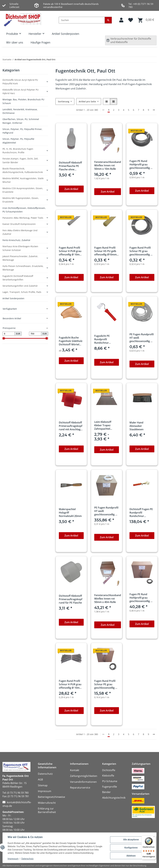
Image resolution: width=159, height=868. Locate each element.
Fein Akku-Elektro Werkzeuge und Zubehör (20, 232)
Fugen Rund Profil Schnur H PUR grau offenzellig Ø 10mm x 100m (70, 684)
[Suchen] (82, 20)
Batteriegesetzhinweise (51, 797)
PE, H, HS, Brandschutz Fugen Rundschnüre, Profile (18, 151)
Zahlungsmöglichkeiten (84, 776)
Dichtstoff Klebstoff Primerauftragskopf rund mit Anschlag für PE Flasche (71, 426)
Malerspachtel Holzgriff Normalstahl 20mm (70, 513)
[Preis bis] (35, 334)
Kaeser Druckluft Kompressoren (19, 224)
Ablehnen (131, 856)
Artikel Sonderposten (66, 34)
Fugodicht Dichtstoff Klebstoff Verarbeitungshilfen (18, 278)
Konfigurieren (131, 848)
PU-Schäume (110, 781)
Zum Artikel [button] (71, 189)
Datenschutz (27, 859)
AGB (40, 779)
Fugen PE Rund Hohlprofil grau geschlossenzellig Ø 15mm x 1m (141, 164)
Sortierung (64, 101)
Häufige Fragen (40, 42)
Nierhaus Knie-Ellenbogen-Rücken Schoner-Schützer (20, 248)
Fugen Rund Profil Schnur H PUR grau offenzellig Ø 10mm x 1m (70, 251)
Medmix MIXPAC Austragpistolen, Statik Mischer (23, 180)
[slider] (4, 338)
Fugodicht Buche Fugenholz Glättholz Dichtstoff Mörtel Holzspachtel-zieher (71, 341)
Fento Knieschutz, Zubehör (16, 240)
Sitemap (43, 785)
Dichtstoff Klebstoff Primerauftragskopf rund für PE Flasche (71, 599)
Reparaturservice (80, 788)
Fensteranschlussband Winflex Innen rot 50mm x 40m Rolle (108, 599)
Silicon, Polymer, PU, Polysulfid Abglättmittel (18, 141)
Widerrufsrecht (47, 803)
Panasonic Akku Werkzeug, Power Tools (23, 218)
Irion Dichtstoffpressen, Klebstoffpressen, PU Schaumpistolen (24, 210)
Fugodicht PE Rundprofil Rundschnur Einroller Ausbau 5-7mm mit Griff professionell (105, 339)
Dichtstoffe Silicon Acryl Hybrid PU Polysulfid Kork (20, 82)
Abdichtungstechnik (114, 798)
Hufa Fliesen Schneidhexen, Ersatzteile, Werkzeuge (23, 268)
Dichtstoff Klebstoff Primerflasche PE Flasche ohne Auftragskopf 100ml (71, 166)
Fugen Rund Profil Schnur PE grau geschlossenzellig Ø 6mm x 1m (141, 251)
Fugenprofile (110, 787)
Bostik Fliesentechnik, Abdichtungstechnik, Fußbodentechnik (23, 170)
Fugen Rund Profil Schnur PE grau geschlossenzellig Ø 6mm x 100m (106, 684)
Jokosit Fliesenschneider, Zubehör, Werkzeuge (20, 258)
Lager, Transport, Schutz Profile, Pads (22, 292)
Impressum (13, 859)
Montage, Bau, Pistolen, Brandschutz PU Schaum (23, 101)
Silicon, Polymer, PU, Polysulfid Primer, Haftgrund (22, 131)
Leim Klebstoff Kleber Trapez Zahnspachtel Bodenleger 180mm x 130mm (106, 425)
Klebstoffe (108, 776)
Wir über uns (15, 42)
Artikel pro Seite (87, 101)
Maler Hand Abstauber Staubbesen (136, 426)
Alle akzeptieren (131, 840)
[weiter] (154, 110)
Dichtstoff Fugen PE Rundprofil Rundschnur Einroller (141, 513)
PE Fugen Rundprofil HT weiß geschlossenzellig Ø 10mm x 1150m (106, 511)
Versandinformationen (83, 782)
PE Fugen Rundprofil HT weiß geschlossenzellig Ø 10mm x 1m (142, 338)
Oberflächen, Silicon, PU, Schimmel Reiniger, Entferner (21, 121)
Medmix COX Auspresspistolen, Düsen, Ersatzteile (23, 190)
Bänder (106, 792)
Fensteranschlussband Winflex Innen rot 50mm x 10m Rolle (108, 165)
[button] (121, 20)
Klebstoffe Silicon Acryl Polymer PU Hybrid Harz (20, 91)
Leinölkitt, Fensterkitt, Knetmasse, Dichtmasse (20, 111)
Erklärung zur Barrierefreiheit (47, 810)
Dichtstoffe (109, 770)
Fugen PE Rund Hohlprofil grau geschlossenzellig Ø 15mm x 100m (141, 598)
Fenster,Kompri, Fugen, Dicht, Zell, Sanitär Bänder (20, 160)
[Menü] (154, 837)
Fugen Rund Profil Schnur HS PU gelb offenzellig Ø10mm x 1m (106, 251)
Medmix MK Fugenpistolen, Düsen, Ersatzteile (21, 200)
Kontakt (75, 770)
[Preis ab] (9, 334)
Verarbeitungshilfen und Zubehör (20, 286)
